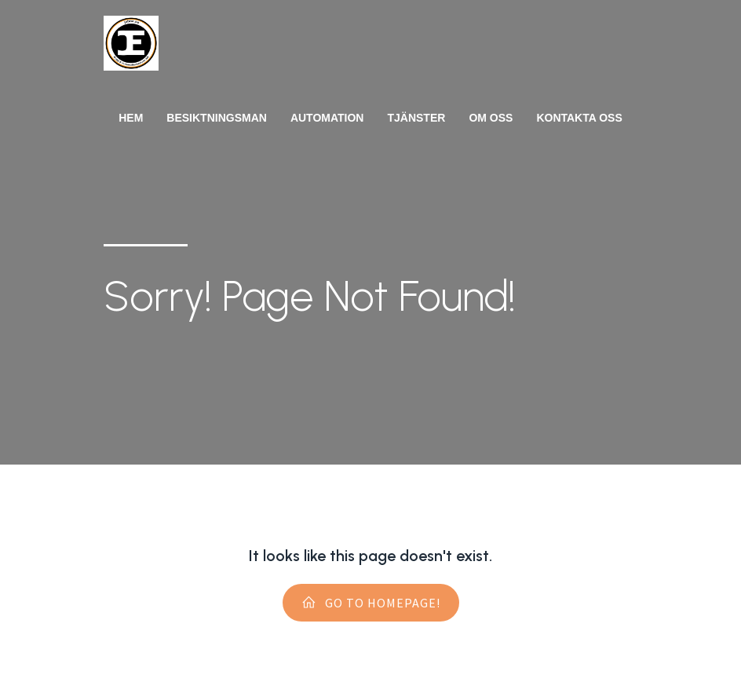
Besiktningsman (217, 118)
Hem (131, 118)
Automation (327, 118)
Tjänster (416, 118)
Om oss (491, 118)
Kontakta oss (579, 118)
